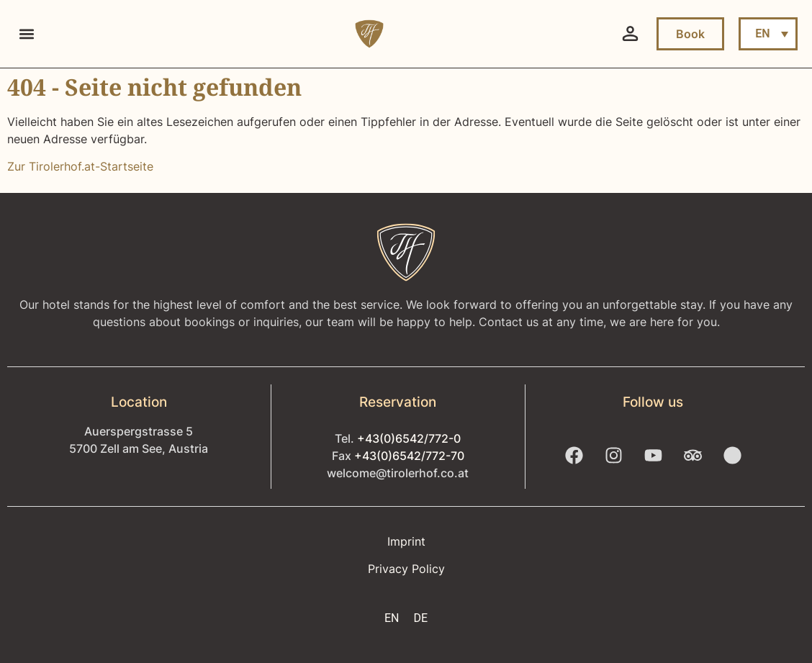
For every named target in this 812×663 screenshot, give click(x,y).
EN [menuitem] (762, 33)
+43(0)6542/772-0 (409, 438)
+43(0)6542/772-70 (409, 456)
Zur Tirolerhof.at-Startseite (80, 166)
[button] (26, 34)
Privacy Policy (406, 569)
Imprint (406, 541)
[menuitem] (768, 34)
